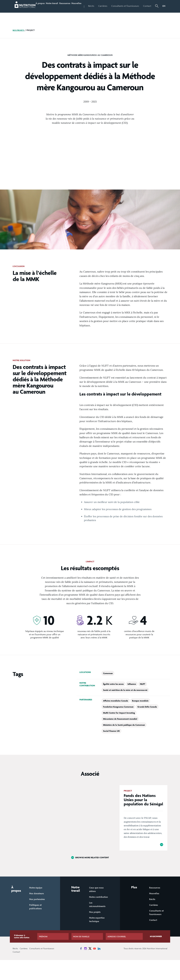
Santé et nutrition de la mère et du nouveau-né (125, 702)
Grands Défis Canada (147, 719)
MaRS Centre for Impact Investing (119, 725)
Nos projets (19, 42)
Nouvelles (85, 6)
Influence (132, 696)
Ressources (70, 6)
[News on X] (90, 968)
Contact (148, 6)
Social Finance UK (111, 743)
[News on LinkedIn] (99, 968)
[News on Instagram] (85, 968)
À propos (39, 12)
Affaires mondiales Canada (116, 713)
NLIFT (143, 696)
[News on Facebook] (81, 968)
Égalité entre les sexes (113, 696)
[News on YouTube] (94, 968)
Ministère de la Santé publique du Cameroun (124, 737)
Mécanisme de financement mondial (120, 731)
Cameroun (108, 685)
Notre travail (51, 12)
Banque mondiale (140, 713)
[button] (157, 12)
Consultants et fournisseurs (129, 12)
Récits (101, 6)
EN (164, 6)
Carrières (113, 6)
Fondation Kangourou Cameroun (118, 719)
